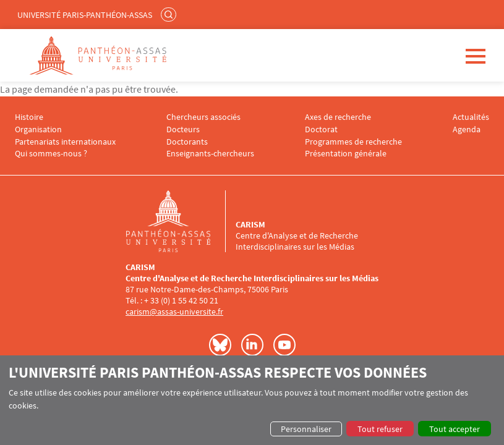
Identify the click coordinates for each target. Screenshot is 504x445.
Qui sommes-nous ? (51, 154)
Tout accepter (455, 429)
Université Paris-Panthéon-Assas (85, 15)
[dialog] (252, 400)
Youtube (284, 345)
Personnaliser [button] (306, 429)
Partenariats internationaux (65, 142)
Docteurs (183, 129)
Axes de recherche (338, 117)
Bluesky (220, 345)
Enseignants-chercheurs (210, 154)
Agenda (467, 129)
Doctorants (187, 142)
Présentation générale (346, 154)
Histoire (29, 117)
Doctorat (321, 129)
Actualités (471, 117)
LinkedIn (252, 345)
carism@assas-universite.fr (174, 311)
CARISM (250, 224)
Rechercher (170, 14)
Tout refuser (380, 429)
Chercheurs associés (203, 117)
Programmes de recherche (353, 142)
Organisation (38, 129)
